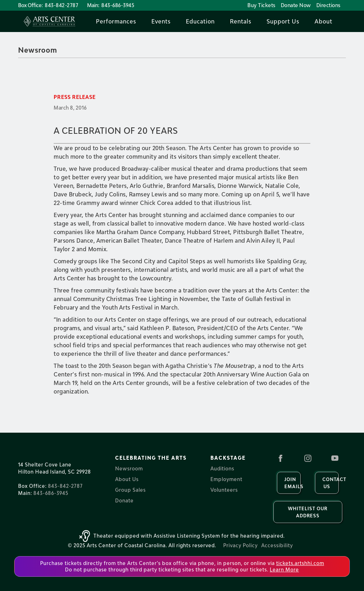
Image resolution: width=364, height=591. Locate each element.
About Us (127, 479)
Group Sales (130, 490)
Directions (328, 5)
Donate (124, 500)
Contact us (331, 483)
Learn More (284, 569)
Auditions (222, 468)
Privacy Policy (240, 545)
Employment (226, 479)
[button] (116, 21)
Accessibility (277, 545)
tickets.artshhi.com (300, 563)
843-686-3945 (118, 5)
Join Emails (293, 483)
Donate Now (296, 5)
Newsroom (38, 50)
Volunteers (224, 490)
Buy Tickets (261, 5)
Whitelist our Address (308, 512)
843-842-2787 (61, 5)
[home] (50, 21)
